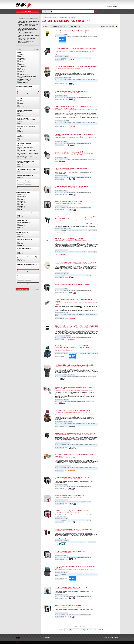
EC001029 (77, 353)
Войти (115, 3)
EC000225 (64, 445)
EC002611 (64, 58)
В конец (101, 630)
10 (90, 630)
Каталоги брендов (112, 6)
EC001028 (64, 80)
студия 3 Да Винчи (114, 637)
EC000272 (64, 37)
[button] (96, 11)
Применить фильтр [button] (22, 289)
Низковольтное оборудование (49, 17)
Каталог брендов (46, 638)
